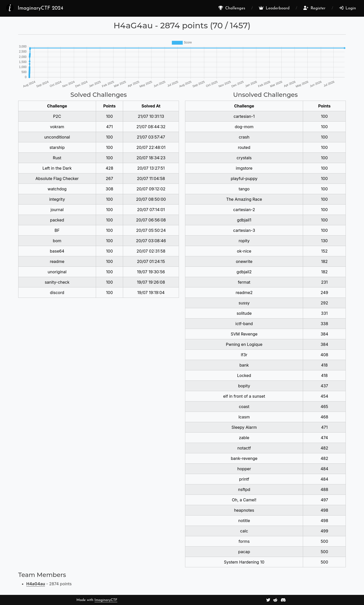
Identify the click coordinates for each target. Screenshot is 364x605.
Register (314, 8)
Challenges (232, 8)
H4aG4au (36, 584)
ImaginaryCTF (106, 600)
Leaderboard (274, 8)
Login (348, 8)
